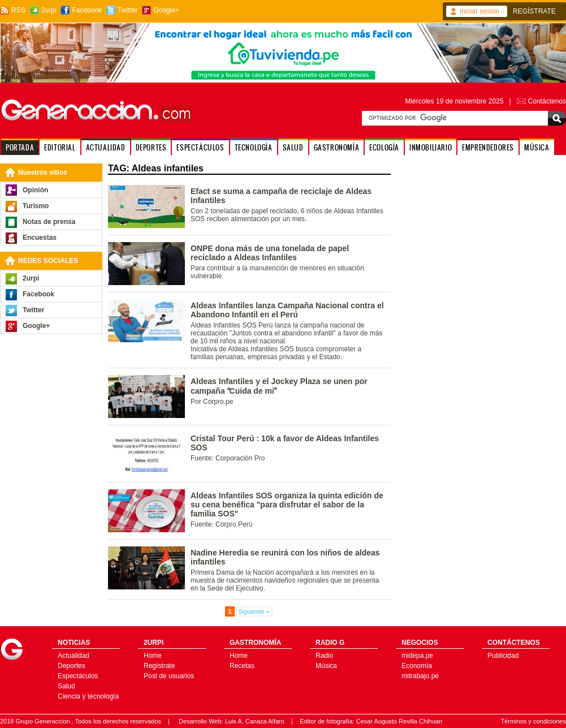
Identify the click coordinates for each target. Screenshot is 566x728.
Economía (417, 666)
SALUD (293, 147)
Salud (66, 686)
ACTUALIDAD (106, 147)
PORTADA (20, 147)
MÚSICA (537, 147)
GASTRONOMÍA (337, 147)
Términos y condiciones (533, 721)
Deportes (72, 666)
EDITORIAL (60, 147)
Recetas (242, 666)
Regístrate (159, 666)
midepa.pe (417, 656)
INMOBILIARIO (431, 147)
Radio (324, 656)
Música (326, 666)
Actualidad (74, 656)
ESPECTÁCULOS (200, 147)
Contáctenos (547, 101)
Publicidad (503, 656)
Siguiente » (254, 611)
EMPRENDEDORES (488, 147)
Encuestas (40, 238)
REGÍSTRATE (534, 11)
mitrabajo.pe (420, 676)
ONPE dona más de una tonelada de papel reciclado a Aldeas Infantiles (270, 253)
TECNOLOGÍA (254, 147)
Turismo (36, 206)
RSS (18, 10)
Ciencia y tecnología (88, 696)
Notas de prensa (49, 222)
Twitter (128, 10)
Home (153, 656)
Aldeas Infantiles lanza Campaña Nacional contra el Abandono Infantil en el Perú (287, 310)
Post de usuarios (169, 676)
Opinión (35, 190)
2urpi (49, 10)
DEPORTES (151, 147)
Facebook (87, 10)
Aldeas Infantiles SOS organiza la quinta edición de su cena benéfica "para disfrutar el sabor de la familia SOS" (287, 505)
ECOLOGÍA (384, 147)
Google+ (166, 10)
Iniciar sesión (479, 11)
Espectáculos (78, 676)
